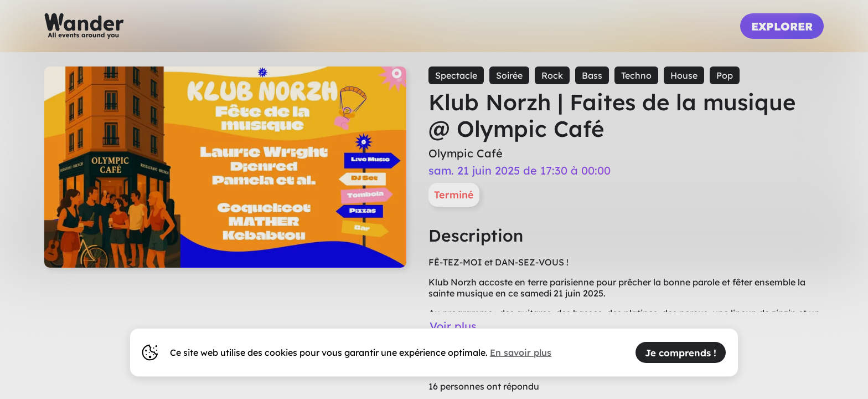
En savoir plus (521, 352)
